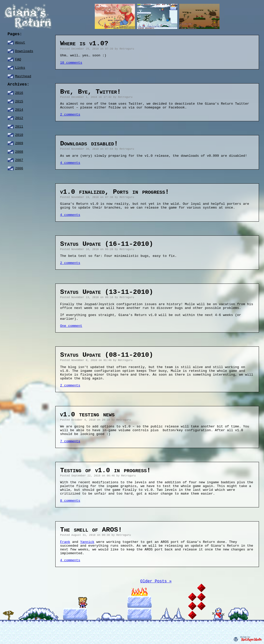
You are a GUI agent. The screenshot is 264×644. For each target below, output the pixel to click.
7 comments (70, 441)
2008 (19, 152)
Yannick (87, 542)
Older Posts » (156, 581)
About (20, 43)
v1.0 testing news (87, 415)
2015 (19, 102)
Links (20, 68)
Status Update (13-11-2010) (107, 292)
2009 (19, 143)
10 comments (71, 63)
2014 (19, 110)
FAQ (18, 59)
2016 (19, 93)
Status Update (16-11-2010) (107, 244)
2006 (19, 168)
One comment (71, 326)
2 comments (70, 115)
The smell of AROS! (91, 530)
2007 (19, 160)
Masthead (23, 76)
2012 (19, 118)
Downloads (24, 51)
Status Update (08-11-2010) (107, 355)
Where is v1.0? (84, 44)
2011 (19, 127)
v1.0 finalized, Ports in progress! (115, 192)
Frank (65, 542)
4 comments (70, 163)
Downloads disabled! (89, 144)
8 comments (70, 501)
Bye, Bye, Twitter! (91, 92)
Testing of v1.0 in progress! (105, 470)
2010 (19, 135)
